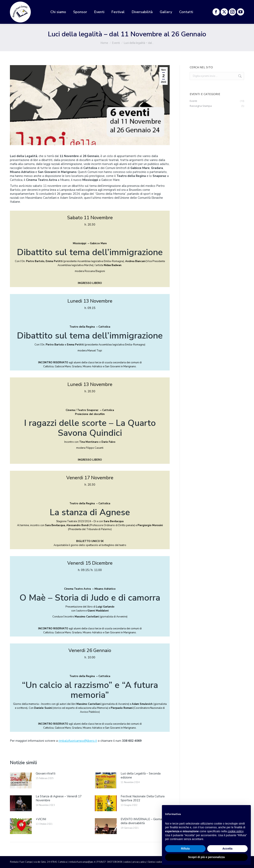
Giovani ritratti (46, 773)
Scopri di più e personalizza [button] (206, 857)
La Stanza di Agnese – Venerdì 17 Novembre (59, 798)
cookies (127, 862)
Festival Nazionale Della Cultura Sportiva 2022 (143, 798)
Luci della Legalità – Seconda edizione (141, 775)
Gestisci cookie (155, 862)
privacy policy (139, 862)
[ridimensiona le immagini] (21, 780)
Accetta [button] (228, 849)
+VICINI (41, 819)
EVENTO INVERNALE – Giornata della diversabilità (143, 821)
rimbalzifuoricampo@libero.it (78, 741)
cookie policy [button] (235, 831)
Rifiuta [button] (185, 849)
